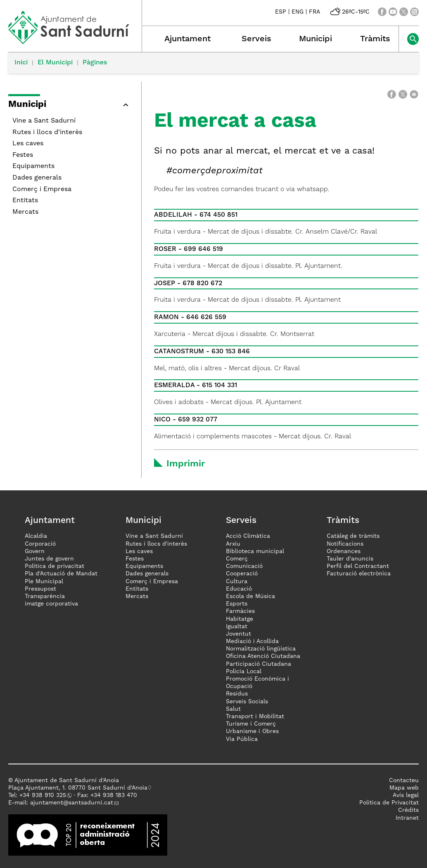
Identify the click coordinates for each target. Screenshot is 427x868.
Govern (35, 551)
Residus (237, 694)
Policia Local (244, 672)
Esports (237, 604)
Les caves (28, 144)
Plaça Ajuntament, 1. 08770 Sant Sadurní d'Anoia (78, 788)
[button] (126, 105)
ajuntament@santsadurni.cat (72, 803)
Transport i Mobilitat (255, 717)
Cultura (237, 582)
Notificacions (345, 544)
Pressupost (40, 589)
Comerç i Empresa (42, 189)
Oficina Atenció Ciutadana (263, 656)
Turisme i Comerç (251, 724)
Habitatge (240, 619)
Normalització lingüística (261, 649)
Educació (239, 589)
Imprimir (186, 464)
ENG (298, 12)
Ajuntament (187, 39)
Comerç (237, 559)
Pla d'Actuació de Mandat (61, 574)
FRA (314, 12)
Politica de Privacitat (389, 803)
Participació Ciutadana (259, 664)
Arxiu (233, 544)
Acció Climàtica (248, 536)
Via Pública (242, 739)
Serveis (256, 39)
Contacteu (404, 780)
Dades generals (37, 178)
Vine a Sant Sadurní (44, 121)
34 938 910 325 (44, 795)
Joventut (238, 634)
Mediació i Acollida (252, 641)
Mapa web (404, 788)
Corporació (40, 544)
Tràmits (375, 39)
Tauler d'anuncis (350, 559)
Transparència (45, 596)
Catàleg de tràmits (353, 536)
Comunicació (244, 566)
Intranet (407, 818)
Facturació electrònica (359, 574)
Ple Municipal (44, 582)
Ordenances (344, 551)
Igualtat (237, 627)
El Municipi (55, 63)
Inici (21, 63)
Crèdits (408, 810)
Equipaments (33, 166)
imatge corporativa (51, 604)
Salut (233, 709)
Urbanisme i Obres (252, 731)
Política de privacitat (55, 566)
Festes (23, 155)
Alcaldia (36, 536)
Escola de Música (250, 596)
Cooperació (242, 574)
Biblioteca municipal (255, 551)
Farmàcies (240, 611)
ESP (281, 12)
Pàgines (95, 63)
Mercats (25, 212)
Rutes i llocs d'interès (47, 132)
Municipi (316, 39)
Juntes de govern (49, 559)
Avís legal (406, 795)
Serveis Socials (247, 702)
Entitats (25, 201)
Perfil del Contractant (358, 566)
